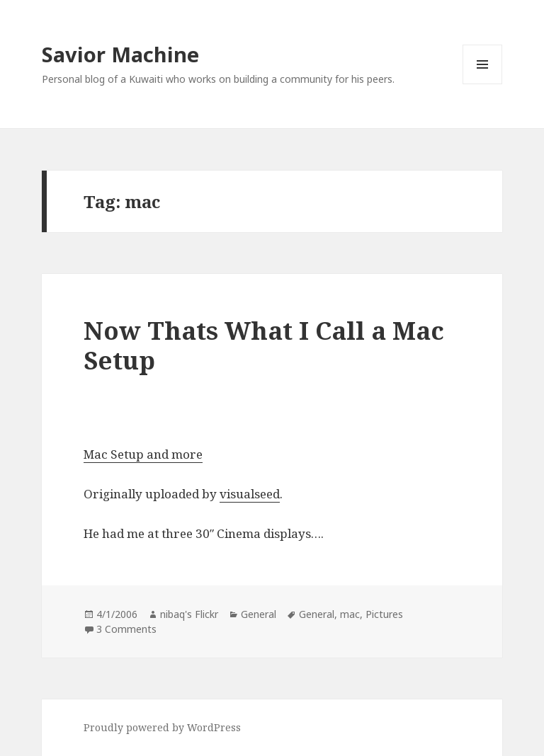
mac (350, 614)
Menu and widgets (483, 84)
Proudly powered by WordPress (162, 727)
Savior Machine (120, 54)
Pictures (384, 614)
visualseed (250, 494)
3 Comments (126, 629)
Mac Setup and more (143, 454)
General (259, 614)
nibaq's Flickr (189, 614)
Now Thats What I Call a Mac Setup (264, 345)
